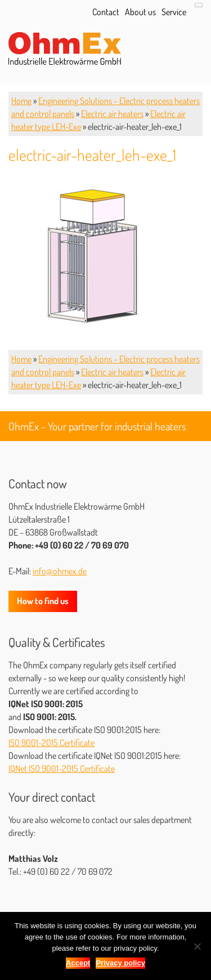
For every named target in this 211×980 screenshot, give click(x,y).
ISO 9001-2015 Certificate (51, 743)
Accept (78, 963)
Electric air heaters (112, 114)
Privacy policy (120, 963)
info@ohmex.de (60, 571)
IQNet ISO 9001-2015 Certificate (62, 768)
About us (140, 12)
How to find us (43, 601)
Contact (106, 12)
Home (21, 101)
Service (174, 12)
